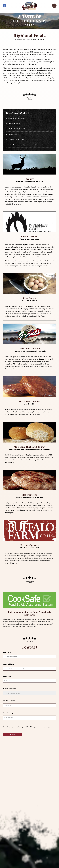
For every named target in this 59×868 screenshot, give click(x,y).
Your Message (8, 713)
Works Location (9, 701)
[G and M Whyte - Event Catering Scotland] (29, 11)
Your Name (7, 652)
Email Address (8, 664)
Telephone (7, 676)
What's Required (9, 688)
